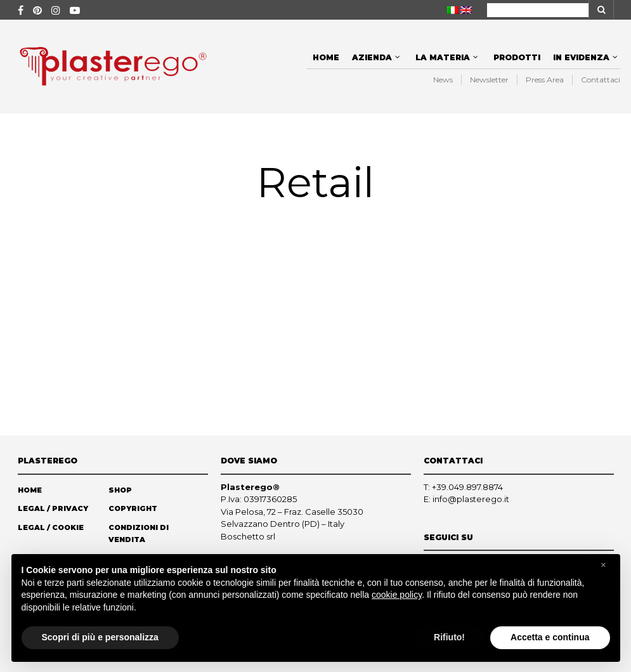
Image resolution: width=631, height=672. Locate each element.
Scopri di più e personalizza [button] (100, 637)
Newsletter (489, 80)
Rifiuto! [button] (449, 637)
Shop (120, 490)
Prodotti (517, 57)
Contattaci (601, 80)
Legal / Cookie (51, 527)
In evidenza (581, 57)
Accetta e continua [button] (550, 637)
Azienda (372, 57)
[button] (604, 565)
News (443, 80)
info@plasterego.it (471, 499)
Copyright (133, 508)
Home (326, 57)
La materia (443, 57)
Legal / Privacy (53, 508)
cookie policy (397, 595)
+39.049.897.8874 (467, 487)
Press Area (545, 80)
